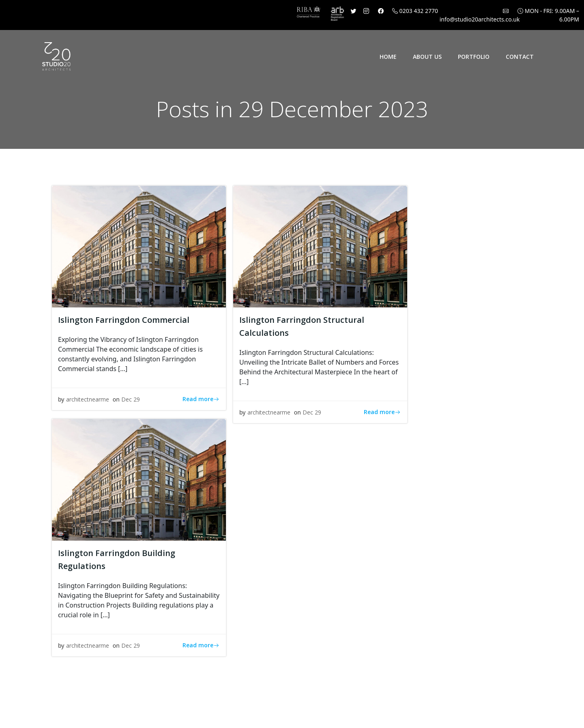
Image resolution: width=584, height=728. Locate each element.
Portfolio (474, 57)
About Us (427, 57)
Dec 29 (131, 399)
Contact (520, 57)
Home (388, 57)
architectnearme (88, 399)
